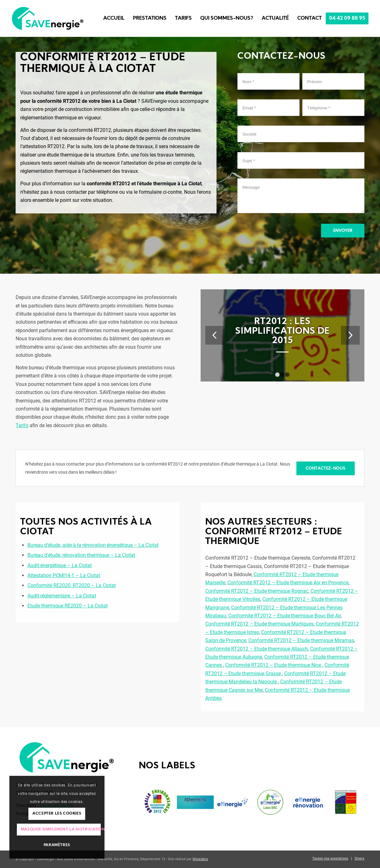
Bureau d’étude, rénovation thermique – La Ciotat (81, 555)
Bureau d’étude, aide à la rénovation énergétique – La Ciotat (93, 545)
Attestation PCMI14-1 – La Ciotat (64, 575)
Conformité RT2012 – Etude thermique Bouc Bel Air (285, 616)
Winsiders (200, 859)
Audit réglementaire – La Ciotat (62, 596)
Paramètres (57, 845)
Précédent (215, 335)
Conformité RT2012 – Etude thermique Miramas (301, 640)
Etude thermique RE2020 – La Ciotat (68, 606)
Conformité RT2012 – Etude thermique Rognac (257, 591)
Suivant (350, 335)
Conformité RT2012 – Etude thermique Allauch (257, 649)
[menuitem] (114, 18)
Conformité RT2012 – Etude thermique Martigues (259, 624)
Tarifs (22, 425)
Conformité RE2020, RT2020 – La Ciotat (72, 585)
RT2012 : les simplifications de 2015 (283, 332)
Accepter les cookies (57, 814)
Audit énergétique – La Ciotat (60, 565)
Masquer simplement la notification (61, 830)
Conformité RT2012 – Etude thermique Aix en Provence (288, 583)
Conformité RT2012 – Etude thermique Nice (274, 665)
